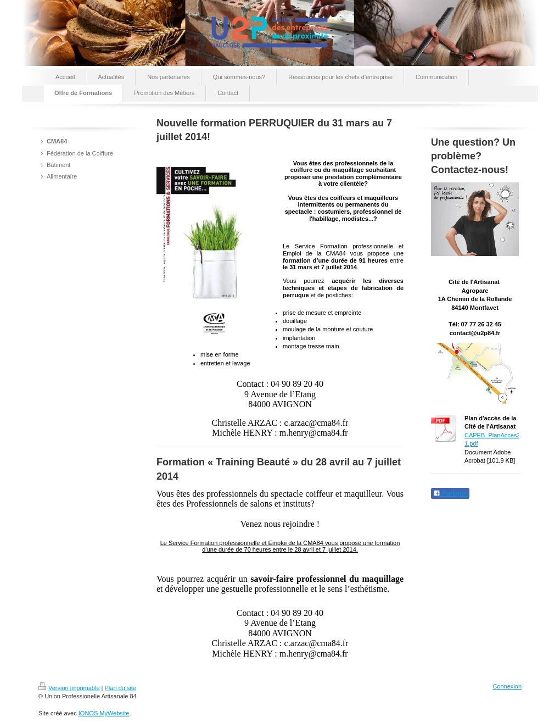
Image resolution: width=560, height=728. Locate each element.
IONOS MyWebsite (104, 713)
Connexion (507, 686)
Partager (450, 493)
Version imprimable (69, 688)
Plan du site (121, 688)
